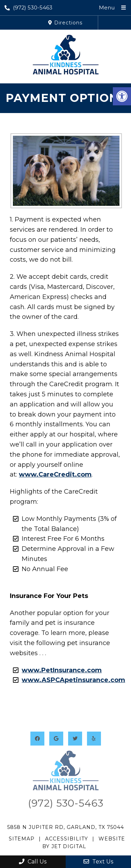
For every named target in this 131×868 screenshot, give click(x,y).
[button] (122, 96)
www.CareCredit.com (53, 474)
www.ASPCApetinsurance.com (71, 680)
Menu (107, 8)
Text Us (98, 862)
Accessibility (67, 839)
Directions (65, 23)
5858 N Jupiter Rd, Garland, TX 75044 (66, 827)
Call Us (33, 862)
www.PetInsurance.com (60, 670)
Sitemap (22, 839)
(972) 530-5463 (28, 8)
